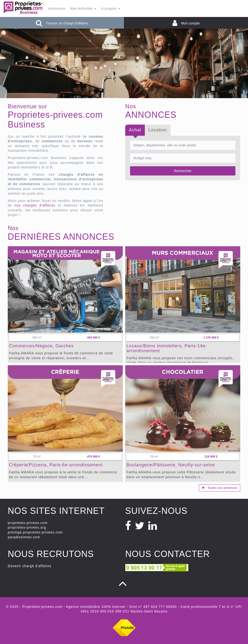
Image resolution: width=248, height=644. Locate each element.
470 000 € (94, 457)
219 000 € (211, 457)
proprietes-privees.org (27, 527)
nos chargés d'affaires (35, 205)
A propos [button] (111, 8)
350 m (37, 338)
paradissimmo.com (24, 537)
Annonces (57, 8)
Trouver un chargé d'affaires (62, 23)
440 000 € (94, 338)
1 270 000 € (211, 338)
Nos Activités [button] (83, 8)
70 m (37, 457)
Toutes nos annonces (220, 488)
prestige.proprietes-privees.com (35, 532)
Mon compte (186, 23)
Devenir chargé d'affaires (30, 566)
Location (158, 130)
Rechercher (183, 171)
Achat (135, 130)
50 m (155, 457)
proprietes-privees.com (28, 523)
